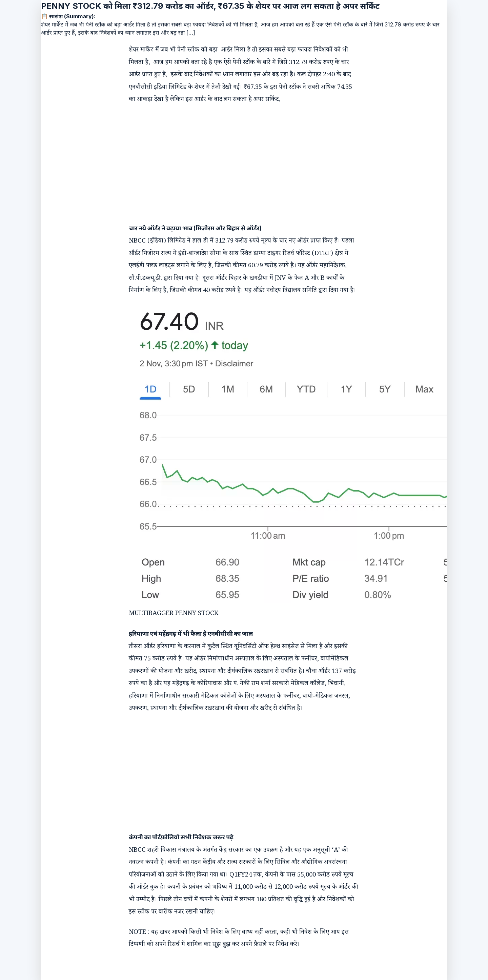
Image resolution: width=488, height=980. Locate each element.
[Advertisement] (237, 157)
